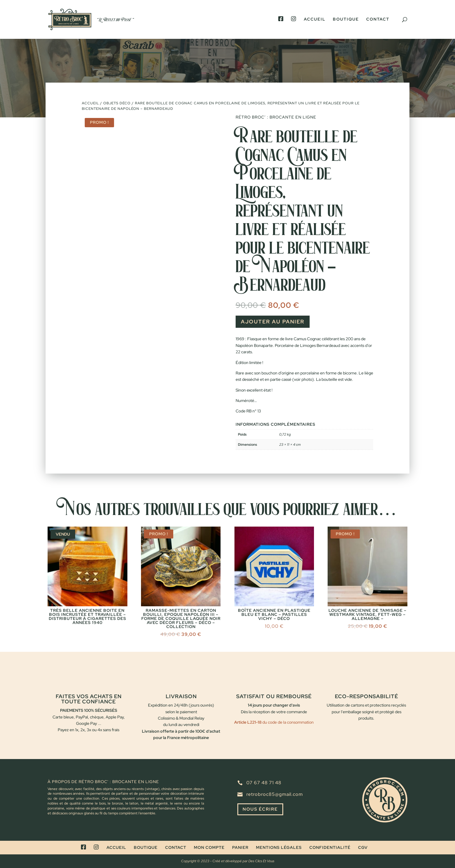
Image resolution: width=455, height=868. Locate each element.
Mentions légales (279, 847)
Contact (378, 20)
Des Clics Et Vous (261, 861)
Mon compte (209, 847)
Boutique (346, 20)
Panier (240, 847)
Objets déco (117, 103)
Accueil (315, 20)
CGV (363, 847)
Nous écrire (261, 810)
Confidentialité (330, 847)
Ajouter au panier (273, 322)
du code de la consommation (288, 722)
